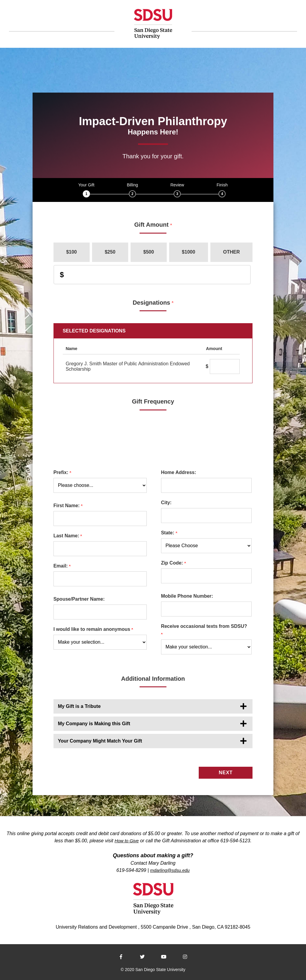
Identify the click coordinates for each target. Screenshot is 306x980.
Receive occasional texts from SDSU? (205, 630)
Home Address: (179, 472)
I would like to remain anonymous (93, 629)
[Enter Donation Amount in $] (152, 275)
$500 (149, 252)
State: (169, 533)
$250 (110, 252)
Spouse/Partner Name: (79, 599)
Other (232, 252)
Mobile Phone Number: (187, 596)
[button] (153, 706)
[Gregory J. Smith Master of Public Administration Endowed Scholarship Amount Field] (225, 366)
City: (166, 503)
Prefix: (62, 472)
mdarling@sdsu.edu (170, 868)
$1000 (189, 252)
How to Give (127, 839)
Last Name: (68, 536)
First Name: (68, 506)
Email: (62, 566)
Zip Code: (173, 563)
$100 (71, 252)
